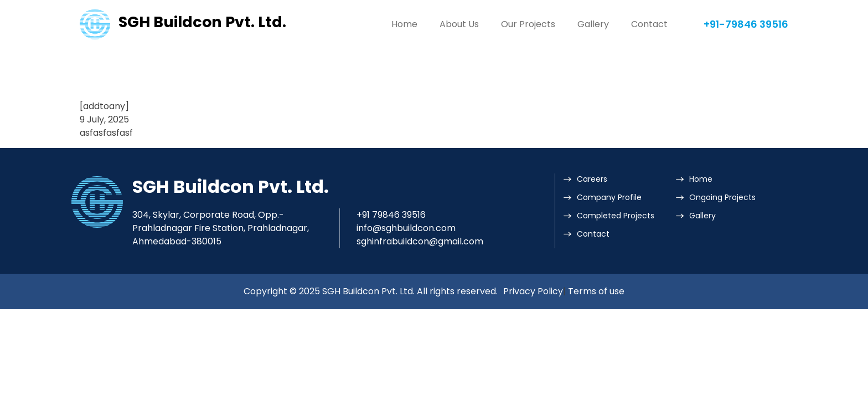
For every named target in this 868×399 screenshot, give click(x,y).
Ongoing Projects (722, 197)
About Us (459, 24)
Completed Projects (616, 216)
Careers (592, 179)
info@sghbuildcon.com (406, 228)
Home (404, 24)
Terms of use (596, 291)
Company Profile (609, 197)
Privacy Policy (533, 291)
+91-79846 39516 (746, 24)
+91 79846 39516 (391, 215)
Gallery (593, 24)
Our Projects (528, 24)
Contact (649, 24)
